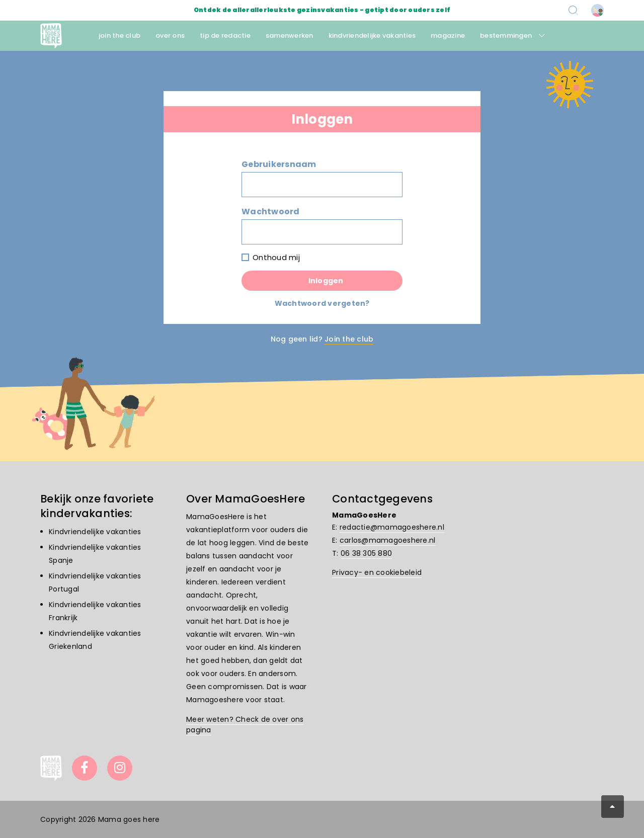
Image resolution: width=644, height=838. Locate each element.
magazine (448, 35)
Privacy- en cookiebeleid (377, 572)
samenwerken (290, 35)
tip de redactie (225, 35)
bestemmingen (506, 35)
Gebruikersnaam (279, 164)
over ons (170, 35)
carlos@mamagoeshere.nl (388, 540)
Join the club (349, 339)
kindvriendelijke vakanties (372, 35)
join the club (119, 35)
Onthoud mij (276, 257)
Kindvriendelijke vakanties (95, 532)
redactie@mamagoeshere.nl (392, 527)
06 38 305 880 (366, 553)
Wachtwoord (271, 212)
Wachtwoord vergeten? (322, 303)
